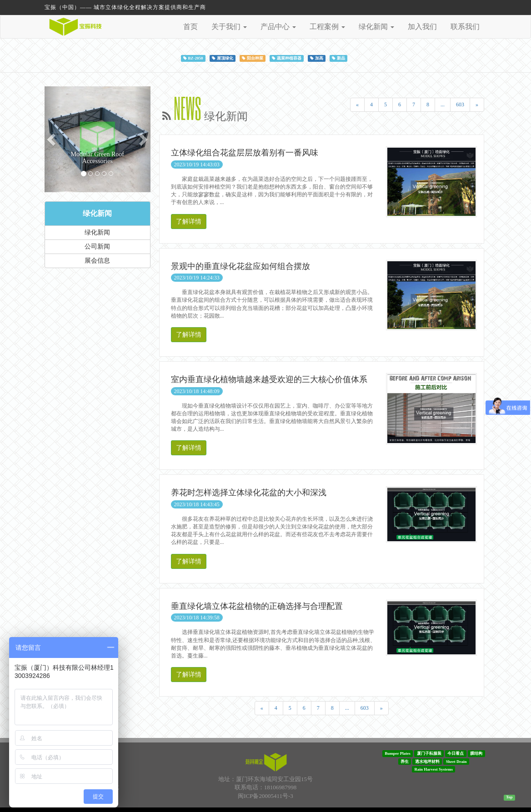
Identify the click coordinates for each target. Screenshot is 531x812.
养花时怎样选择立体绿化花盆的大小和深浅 (249, 493)
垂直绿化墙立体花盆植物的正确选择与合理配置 (257, 606)
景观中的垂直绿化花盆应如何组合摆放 (240, 266)
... (443, 105)
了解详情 (189, 222)
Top (509, 797)
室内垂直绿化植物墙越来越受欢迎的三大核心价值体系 (269, 379)
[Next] (477, 105)
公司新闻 (97, 247)
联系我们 (465, 27)
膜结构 (476, 753)
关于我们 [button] (229, 27)
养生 (405, 761)
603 (460, 105)
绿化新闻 (97, 213)
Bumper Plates (398, 753)
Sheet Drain (456, 761)
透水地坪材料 (427, 761)
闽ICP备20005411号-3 (265, 796)
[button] (53, 139)
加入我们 (422, 27)
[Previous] (357, 105)
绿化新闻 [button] (376, 27)
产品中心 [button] (278, 27)
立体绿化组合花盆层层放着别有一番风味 (245, 153)
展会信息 (97, 261)
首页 (190, 27)
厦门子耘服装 (429, 753)
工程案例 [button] (327, 27)
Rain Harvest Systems (434, 769)
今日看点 (456, 753)
